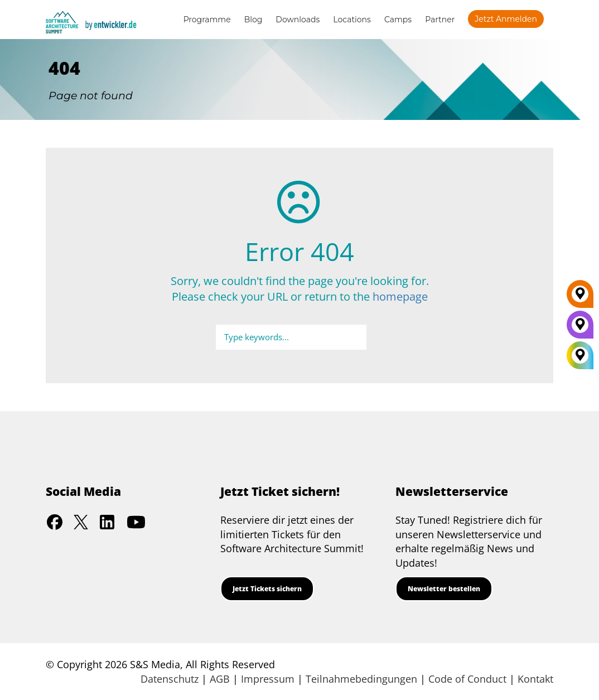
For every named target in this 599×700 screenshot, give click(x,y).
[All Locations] (580, 356)
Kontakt (535, 679)
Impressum (268, 679)
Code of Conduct (467, 679)
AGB (220, 679)
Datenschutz (170, 679)
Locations (352, 20)
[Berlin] (580, 298)
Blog (253, 20)
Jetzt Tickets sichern (267, 589)
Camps (398, 20)
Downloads (298, 20)
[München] (580, 329)
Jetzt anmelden (506, 19)
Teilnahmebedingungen (361, 679)
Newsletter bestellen (444, 589)
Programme (207, 20)
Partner (440, 20)
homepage (400, 296)
